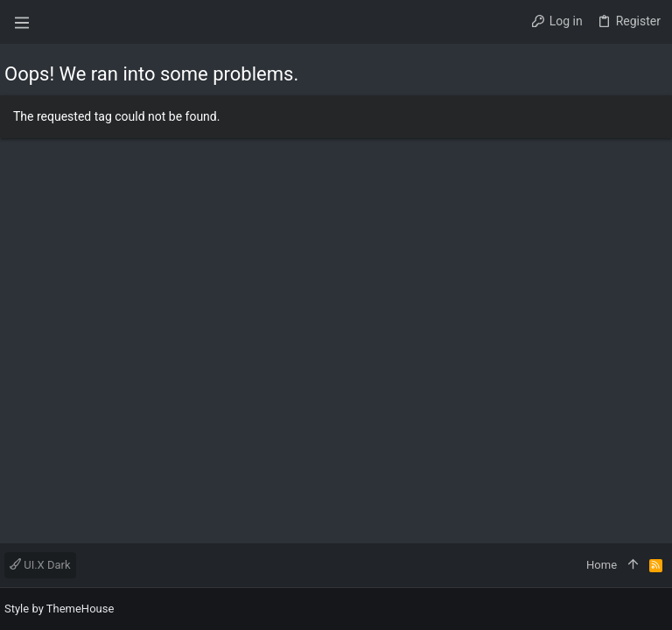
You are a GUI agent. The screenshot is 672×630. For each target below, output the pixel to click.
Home (602, 565)
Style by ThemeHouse (59, 609)
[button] (22, 22)
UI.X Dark (40, 565)
